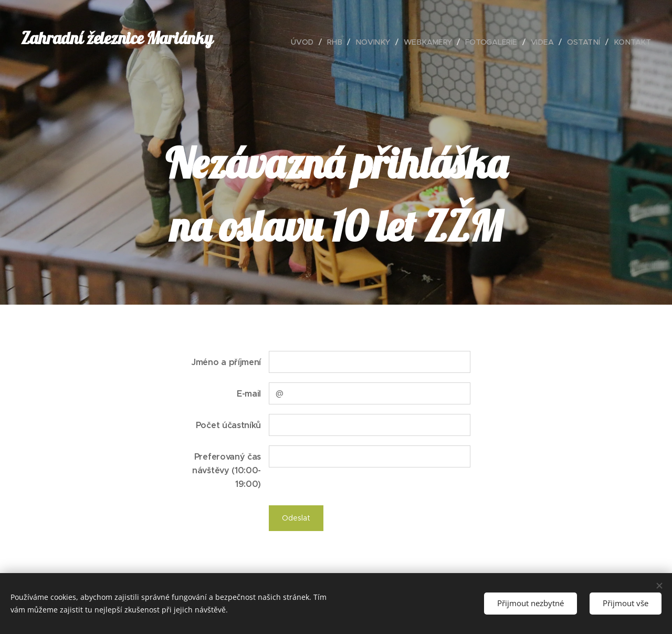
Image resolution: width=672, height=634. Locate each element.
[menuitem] (309, 42)
